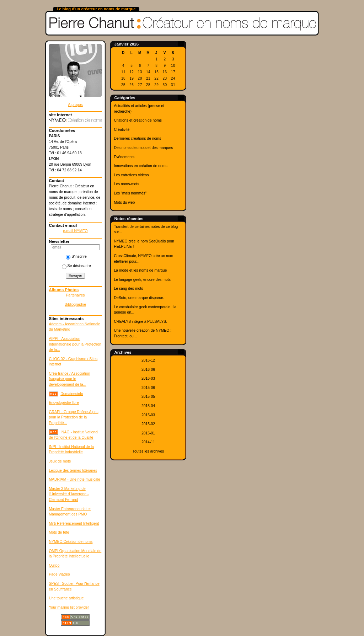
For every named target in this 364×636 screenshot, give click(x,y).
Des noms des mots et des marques (143, 148)
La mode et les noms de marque (140, 270)
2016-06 (148, 370)
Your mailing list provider (69, 607)
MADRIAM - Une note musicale (74, 479)
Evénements (124, 157)
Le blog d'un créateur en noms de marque (96, 9)
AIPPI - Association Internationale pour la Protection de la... (75, 344)
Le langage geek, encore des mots (142, 280)
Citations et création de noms (138, 120)
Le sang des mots (128, 288)
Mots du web (124, 202)
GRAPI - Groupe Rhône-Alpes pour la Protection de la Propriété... (73, 417)
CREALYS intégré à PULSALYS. (140, 322)
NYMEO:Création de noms (71, 542)
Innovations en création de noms (140, 166)
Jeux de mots (60, 461)
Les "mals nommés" (130, 193)
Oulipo (54, 565)
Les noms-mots (126, 184)
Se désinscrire (76, 266)
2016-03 (148, 378)
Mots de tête (59, 532)
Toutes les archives (148, 451)
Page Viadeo (59, 574)
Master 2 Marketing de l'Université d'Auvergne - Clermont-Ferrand (69, 494)
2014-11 (148, 442)
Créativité (122, 130)
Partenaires (75, 295)
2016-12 (148, 360)
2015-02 (148, 424)
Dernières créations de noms (137, 138)
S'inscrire (76, 256)
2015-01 (148, 433)
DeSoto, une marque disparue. (139, 298)
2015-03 (148, 415)
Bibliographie (75, 304)
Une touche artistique (66, 598)
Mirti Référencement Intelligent (74, 523)
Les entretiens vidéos (131, 175)
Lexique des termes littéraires (73, 471)
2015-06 (148, 388)
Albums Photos (64, 290)
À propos (75, 105)
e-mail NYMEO (75, 231)
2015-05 (148, 397)
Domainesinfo (72, 394)
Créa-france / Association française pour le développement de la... (69, 379)
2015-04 (148, 406)
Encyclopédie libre (64, 403)
